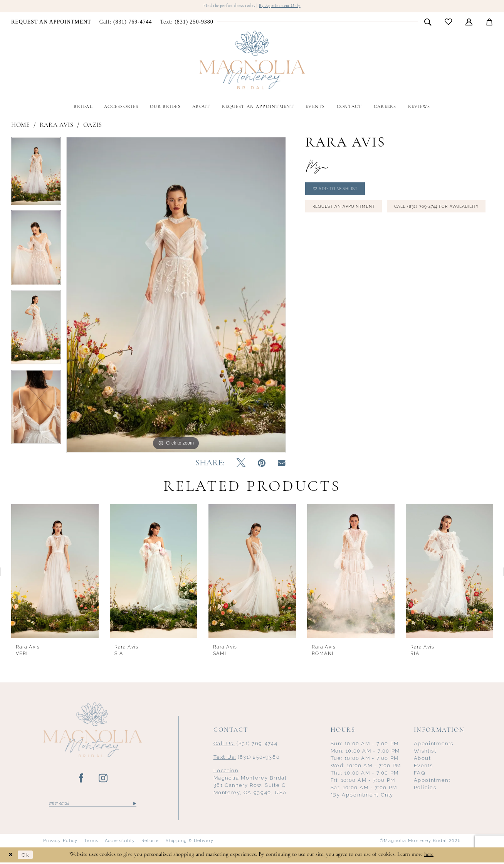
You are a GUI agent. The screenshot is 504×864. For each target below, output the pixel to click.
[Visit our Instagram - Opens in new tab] (103, 779)
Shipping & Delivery (190, 842)
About (423, 759)
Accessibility (120, 842)
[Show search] (428, 22)
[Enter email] (93, 805)
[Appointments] (51, 23)
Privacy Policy (60, 842)
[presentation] (55, 572)
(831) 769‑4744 (246, 744)
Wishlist (425, 752)
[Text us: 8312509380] (187, 23)
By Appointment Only (285, 7)
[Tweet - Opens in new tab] (241, 464)
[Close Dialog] (12, 856)
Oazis (93, 126)
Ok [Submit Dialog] (29, 856)
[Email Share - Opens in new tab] (282, 464)
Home (21, 126)
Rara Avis (57, 126)
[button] (469, 22)
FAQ (420, 774)
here (429, 856)
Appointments (434, 744)
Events (423, 766)
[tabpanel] (36, 174)
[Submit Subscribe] (134, 805)
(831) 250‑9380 (247, 758)
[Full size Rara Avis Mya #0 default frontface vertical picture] (176, 296)
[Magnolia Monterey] (252, 61)
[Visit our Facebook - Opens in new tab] (81, 779)
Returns (151, 842)
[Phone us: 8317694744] (126, 23)
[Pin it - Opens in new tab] (262, 464)
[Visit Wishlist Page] (449, 23)
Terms (91, 842)
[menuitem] (51, 23)
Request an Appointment (350, 211)
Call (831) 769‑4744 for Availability (363, 231)
